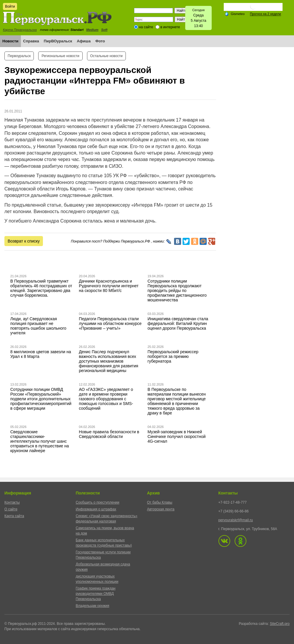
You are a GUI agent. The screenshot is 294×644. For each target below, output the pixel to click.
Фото (100, 41)
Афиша (84, 41)
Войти (10, 6)
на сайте (146, 27)
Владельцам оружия (93, 606)
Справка (31, 41)
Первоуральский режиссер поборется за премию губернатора (173, 356)
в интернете (170, 27)
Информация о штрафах (96, 509)
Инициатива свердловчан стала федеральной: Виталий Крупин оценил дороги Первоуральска (178, 323)
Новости (10, 41)
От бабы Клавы (160, 502)
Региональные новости (60, 56)
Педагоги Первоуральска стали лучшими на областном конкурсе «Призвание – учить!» (110, 323)
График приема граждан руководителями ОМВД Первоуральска (96, 594)
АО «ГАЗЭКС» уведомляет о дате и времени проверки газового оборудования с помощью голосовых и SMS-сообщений (106, 399)
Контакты (12, 502)
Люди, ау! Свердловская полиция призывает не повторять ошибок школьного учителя (38, 326)
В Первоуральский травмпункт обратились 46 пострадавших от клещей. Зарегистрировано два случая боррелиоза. (41, 288)
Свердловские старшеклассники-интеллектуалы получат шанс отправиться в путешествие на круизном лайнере (40, 441)
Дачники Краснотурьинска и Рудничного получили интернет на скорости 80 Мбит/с (109, 286)
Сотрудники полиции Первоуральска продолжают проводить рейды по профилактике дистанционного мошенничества (177, 291)
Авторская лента (161, 509)
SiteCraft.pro (280, 624)
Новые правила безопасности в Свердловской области (109, 434)
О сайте (11, 509)
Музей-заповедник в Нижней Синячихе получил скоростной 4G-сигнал (177, 436)
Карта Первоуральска (20, 30)
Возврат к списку (24, 241)
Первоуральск (19, 56)
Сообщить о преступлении (98, 502)
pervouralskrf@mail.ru (236, 520)
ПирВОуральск (58, 41)
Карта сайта (14, 516)
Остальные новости (106, 56)
